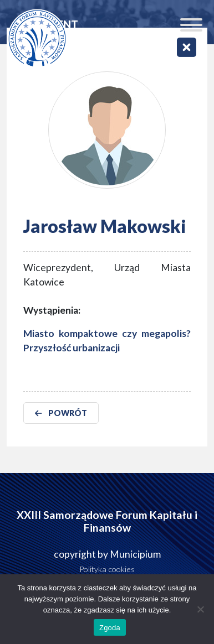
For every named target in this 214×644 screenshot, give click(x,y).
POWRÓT (61, 413)
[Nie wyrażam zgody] (200, 609)
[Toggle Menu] (191, 25)
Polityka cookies (107, 569)
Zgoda (110, 628)
